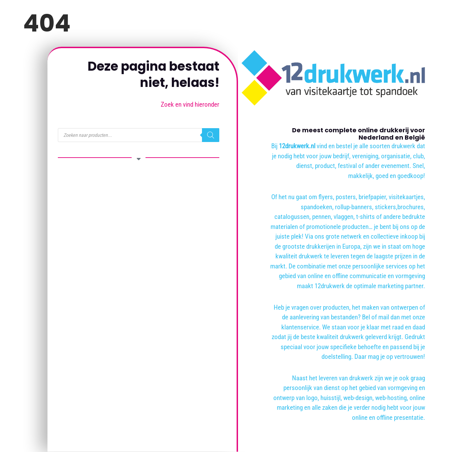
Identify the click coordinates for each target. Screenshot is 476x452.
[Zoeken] (211, 135)
